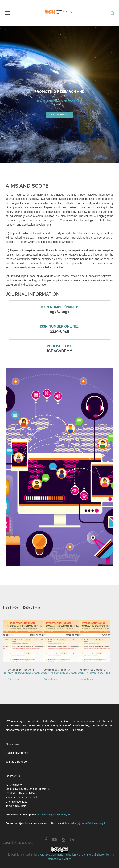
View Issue (15, 679)
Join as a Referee (16, 762)
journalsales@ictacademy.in (53, 815)
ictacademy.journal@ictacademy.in (86, 823)
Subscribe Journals (17, 753)
